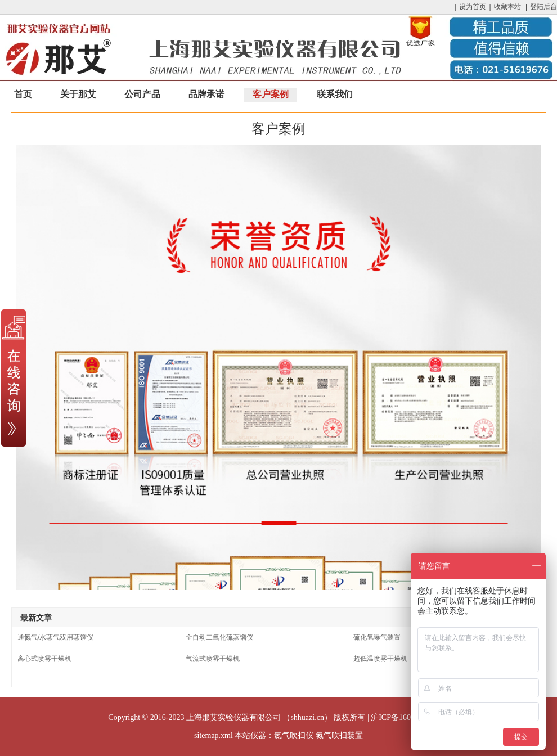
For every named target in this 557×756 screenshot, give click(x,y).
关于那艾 (78, 94)
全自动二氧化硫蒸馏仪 (219, 637)
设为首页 (473, 7)
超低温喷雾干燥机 (380, 659)
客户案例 (271, 94)
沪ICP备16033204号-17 (410, 717)
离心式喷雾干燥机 (44, 659)
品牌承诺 (206, 94)
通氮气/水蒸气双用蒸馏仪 (55, 637)
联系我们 (335, 94)
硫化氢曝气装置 (377, 637)
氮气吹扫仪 (294, 735)
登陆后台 (543, 7)
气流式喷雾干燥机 (213, 659)
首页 (23, 94)
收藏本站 (507, 7)
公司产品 (142, 94)
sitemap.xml (214, 735)
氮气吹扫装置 (339, 735)
